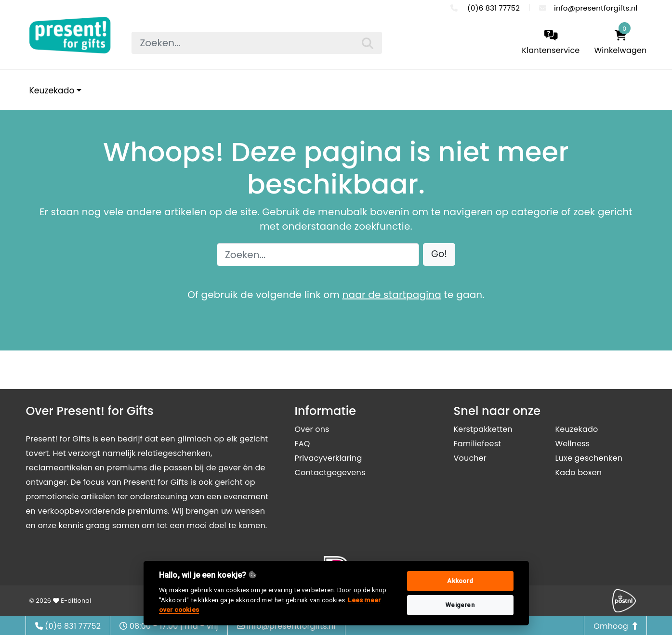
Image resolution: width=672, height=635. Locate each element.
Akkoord (460, 581)
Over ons (312, 429)
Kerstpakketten (483, 429)
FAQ (303, 444)
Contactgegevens (330, 473)
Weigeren (460, 605)
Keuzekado (52, 91)
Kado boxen (579, 473)
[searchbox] (257, 43)
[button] (439, 254)
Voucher (470, 458)
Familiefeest (478, 444)
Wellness (573, 444)
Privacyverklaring (329, 458)
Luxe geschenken (589, 458)
